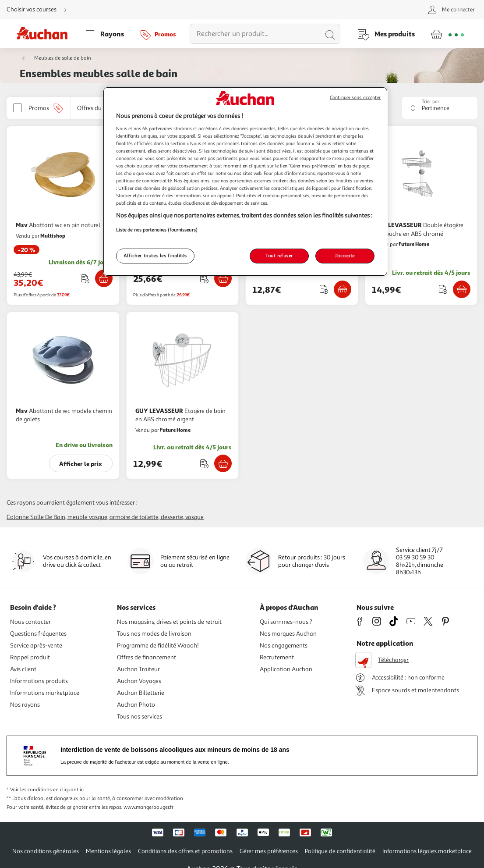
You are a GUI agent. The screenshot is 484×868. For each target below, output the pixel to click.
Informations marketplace (45, 693)
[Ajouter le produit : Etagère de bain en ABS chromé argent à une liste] (204, 464)
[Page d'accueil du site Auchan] (45, 34)
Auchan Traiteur (138, 669)
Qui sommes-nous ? (286, 622)
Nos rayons (25, 705)
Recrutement (277, 657)
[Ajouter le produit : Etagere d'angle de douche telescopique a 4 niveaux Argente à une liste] (204, 279)
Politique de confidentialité (340, 851)
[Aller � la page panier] (447, 34)
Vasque (194, 517)
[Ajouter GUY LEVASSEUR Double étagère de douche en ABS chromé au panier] (462, 289)
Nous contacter (30, 622)
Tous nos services (140, 717)
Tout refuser (279, 256)
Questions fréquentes (38, 634)
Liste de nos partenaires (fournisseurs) (157, 230)
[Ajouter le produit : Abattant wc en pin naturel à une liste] (85, 279)
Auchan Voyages (139, 681)
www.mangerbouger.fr (148, 807)
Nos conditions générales (46, 851)
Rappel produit (30, 657)
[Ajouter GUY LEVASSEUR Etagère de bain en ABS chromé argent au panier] (223, 463)
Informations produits (39, 681)
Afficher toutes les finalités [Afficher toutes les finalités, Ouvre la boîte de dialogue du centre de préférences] (155, 256)
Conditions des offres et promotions (185, 851)
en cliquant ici (69, 790)
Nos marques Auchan (288, 634)
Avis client (23, 669)
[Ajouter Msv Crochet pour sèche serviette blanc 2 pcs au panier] (343, 289)
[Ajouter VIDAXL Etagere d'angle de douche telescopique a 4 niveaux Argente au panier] (223, 278)
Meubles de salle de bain (63, 58)
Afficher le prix (81, 464)
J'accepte (345, 256)
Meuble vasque (87, 517)
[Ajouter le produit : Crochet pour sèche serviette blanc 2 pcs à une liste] (324, 289)
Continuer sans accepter (355, 98)
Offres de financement (147, 657)
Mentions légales (108, 851)
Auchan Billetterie (141, 693)
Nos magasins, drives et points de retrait (169, 622)
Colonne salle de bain (36, 517)
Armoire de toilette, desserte (146, 517)
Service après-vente (36, 646)
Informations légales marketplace (427, 851)
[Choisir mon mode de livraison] (40, 10)
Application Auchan (286, 669)
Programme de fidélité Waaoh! (158, 646)
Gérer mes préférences (269, 851)
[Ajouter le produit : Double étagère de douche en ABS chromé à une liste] (443, 289)
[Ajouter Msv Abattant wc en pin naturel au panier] (104, 278)
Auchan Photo (136, 705)
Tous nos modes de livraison (154, 634)
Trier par (431, 101)
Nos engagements (284, 646)
